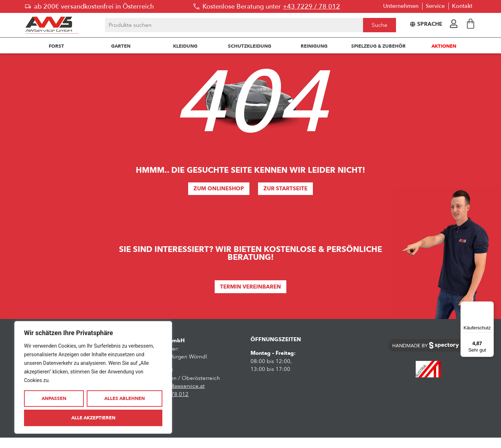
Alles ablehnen (125, 399)
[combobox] (234, 25)
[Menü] (490, 306)
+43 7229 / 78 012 (311, 6)
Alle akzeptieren (93, 418)
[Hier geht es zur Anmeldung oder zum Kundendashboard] (454, 24)
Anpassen (54, 399)
